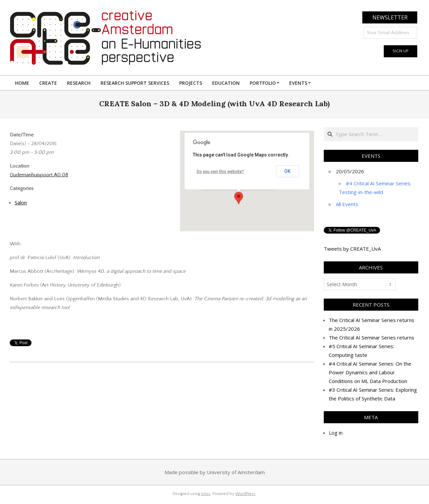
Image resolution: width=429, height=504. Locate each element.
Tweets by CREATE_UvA (352, 249)
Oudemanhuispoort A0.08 (39, 175)
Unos (206, 494)
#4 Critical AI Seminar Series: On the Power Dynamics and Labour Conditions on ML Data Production (370, 372)
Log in (336, 433)
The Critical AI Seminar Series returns (372, 337)
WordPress (245, 494)
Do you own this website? (220, 172)
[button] (239, 198)
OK (287, 171)
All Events (347, 204)
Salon (21, 202)
